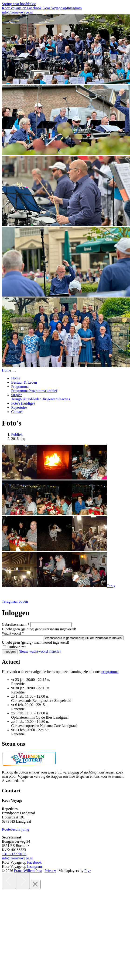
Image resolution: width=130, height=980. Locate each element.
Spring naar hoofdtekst (19, 4)
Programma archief (43, 391)
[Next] (23, 881)
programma (110, 672)
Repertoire (19, 407)
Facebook (34, 862)
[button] (15, 601)
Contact (17, 412)
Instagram (34, 867)
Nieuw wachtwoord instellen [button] (40, 651)
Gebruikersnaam (16, 624)
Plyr (87, 871)
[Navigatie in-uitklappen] (14, 372)
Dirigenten (49, 399)
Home (16, 378)
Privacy (50, 871)
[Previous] (9, 881)
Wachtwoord (13, 633)
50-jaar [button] (16, 395)
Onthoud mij (17, 647)
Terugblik (18, 399)
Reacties (64, 399)
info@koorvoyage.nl (17, 12)
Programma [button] (20, 387)
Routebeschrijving (15, 829)
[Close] (35, 884)
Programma (20, 391)
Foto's (23, 403)
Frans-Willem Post (28, 871)
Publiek (17, 434)
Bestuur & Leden (24, 382)
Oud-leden (34, 399)
